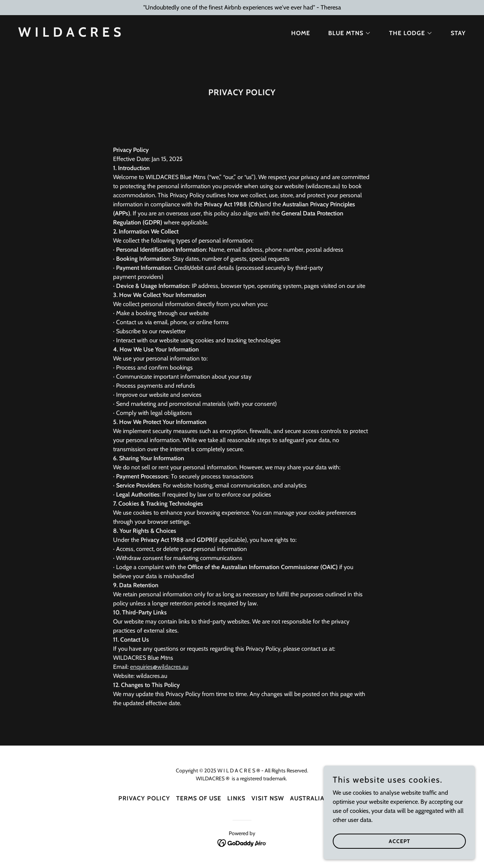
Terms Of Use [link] (199, 798)
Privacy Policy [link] (144, 798)
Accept (399, 841)
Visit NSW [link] (268, 798)
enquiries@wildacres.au (159, 667)
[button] (347, 33)
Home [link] (301, 33)
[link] (70, 35)
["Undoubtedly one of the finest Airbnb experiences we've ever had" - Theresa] (242, 8)
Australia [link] (307, 798)
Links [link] (236, 798)
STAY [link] (458, 33)
